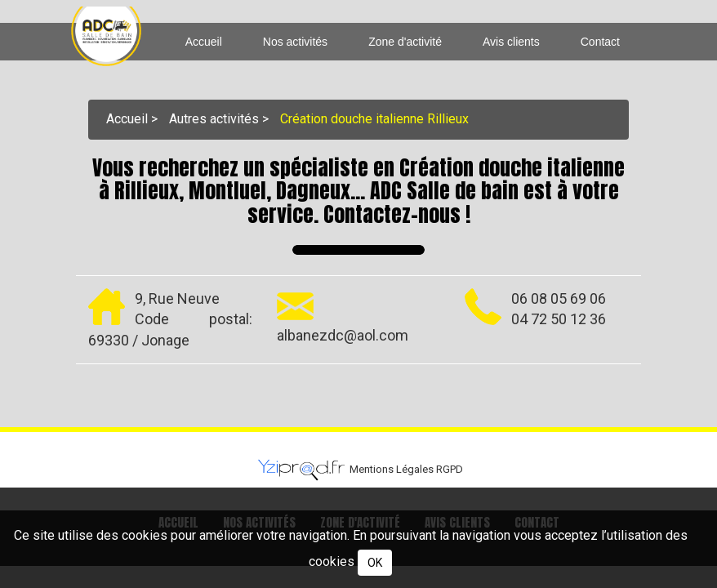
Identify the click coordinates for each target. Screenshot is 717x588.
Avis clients (511, 42)
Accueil (204, 42)
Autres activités (214, 118)
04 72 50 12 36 (559, 319)
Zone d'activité (405, 42)
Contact (600, 42)
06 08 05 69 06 (559, 298)
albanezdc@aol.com (343, 334)
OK (375, 563)
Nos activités (295, 42)
